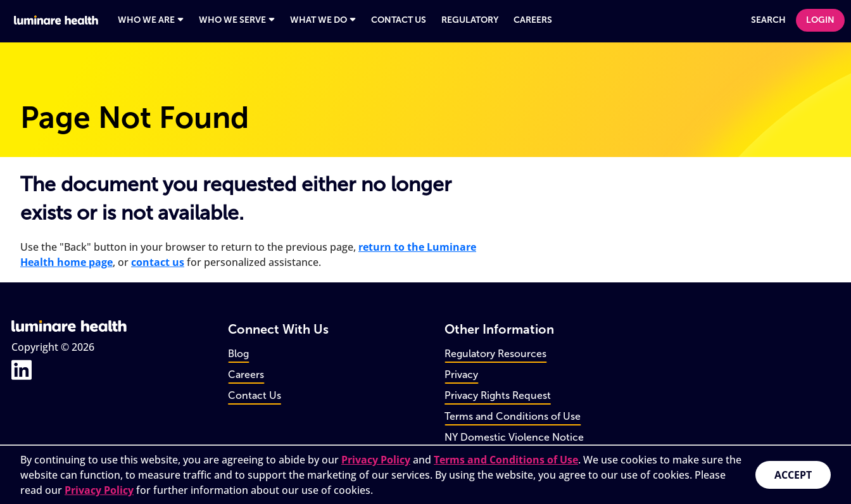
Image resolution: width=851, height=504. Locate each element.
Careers (246, 375)
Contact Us (255, 395)
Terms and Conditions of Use (513, 416)
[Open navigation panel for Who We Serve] (237, 20)
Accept (793, 475)
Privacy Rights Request (498, 395)
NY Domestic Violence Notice (514, 437)
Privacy (461, 375)
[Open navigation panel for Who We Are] (151, 20)
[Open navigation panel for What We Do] (323, 20)
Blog (238, 354)
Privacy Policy (376, 460)
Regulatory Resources (495, 354)
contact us (158, 262)
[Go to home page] (57, 20)
